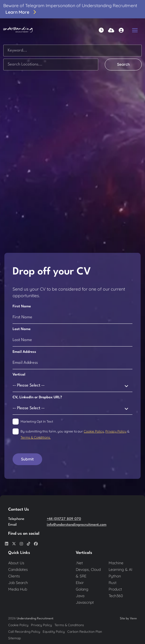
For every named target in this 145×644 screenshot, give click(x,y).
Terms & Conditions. (36, 437)
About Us (16, 563)
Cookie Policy (94, 431)
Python (115, 576)
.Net (79, 563)
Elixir (80, 583)
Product (115, 589)
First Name (22, 306)
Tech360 (116, 596)
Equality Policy (54, 632)
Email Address (24, 352)
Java (80, 596)
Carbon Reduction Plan (85, 632)
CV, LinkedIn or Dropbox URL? (37, 397)
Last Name (22, 329)
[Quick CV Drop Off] (111, 30)
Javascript (85, 602)
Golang (82, 589)
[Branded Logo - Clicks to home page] (18, 30)
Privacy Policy (116, 431)
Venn (133, 619)
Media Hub (18, 589)
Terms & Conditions (69, 625)
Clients (14, 576)
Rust (113, 583)
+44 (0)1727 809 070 (64, 519)
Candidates (18, 569)
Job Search (18, 583)
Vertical (19, 375)
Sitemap (14, 638)
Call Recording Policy (24, 632)
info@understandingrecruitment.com (77, 525)
